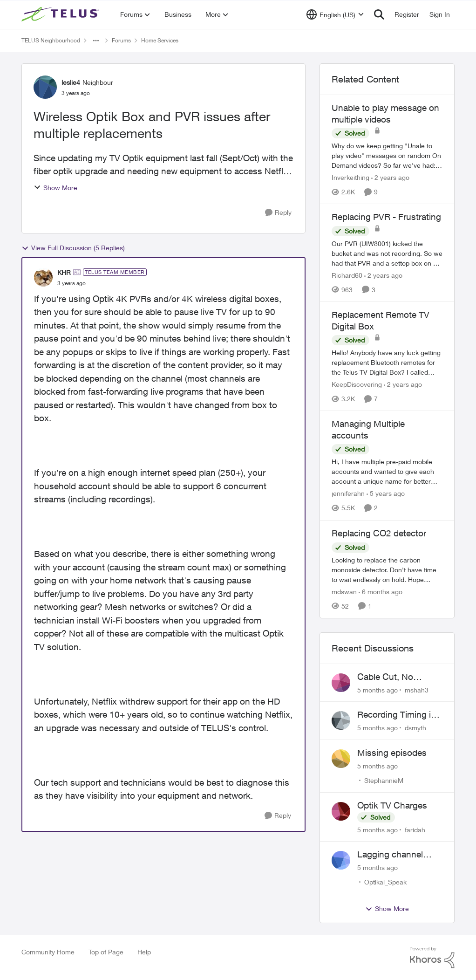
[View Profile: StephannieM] (341, 759)
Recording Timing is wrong (396, 715)
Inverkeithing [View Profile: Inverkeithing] (350, 177)
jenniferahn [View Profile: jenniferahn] (348, 494)
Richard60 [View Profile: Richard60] (347, 275)
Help (144, 952)
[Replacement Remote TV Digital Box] (387, 362)
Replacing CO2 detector (379, 533)
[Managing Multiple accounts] (387, 472)
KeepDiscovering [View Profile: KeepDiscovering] (357, 384)
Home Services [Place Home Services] (160, 40)
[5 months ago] (377, 689)
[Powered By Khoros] (432, 958)
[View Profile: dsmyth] (341, 720)
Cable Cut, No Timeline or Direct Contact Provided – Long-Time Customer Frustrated (399, 677)
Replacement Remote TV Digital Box (381, 320)
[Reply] (278, 213)
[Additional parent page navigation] (96, 41)
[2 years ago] (390, 177)
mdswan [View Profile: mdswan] (344, 592)
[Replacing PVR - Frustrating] (387, 253)
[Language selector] (335, 14)
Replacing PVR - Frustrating (386, 217)
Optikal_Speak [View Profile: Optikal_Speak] (385, 882)
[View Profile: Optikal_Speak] (341, 860)
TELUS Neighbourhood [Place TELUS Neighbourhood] (51, 40)
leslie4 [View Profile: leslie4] (71, 82)
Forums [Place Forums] (121, 40)
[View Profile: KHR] (43, 277)
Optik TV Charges (392, 805)
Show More (55, 188)
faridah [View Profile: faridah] (415, 829)
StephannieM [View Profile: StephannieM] (384, 780)
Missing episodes (392, 753)
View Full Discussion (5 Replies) (73, 248)
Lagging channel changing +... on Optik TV (390, 855)
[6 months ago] (381, 592)
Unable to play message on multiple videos (385, 113)
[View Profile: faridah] (341, 811)
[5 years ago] (386, 494)
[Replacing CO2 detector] (387, 570)
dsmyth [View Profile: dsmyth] (415, 728)
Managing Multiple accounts (368, 429)
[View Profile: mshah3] (341, 683)
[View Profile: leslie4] (45, 87)
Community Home (48, 952)
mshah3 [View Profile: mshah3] (417, 689)
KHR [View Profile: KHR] (64, 272)
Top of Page (106, 952)
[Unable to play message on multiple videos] (387, 155)
